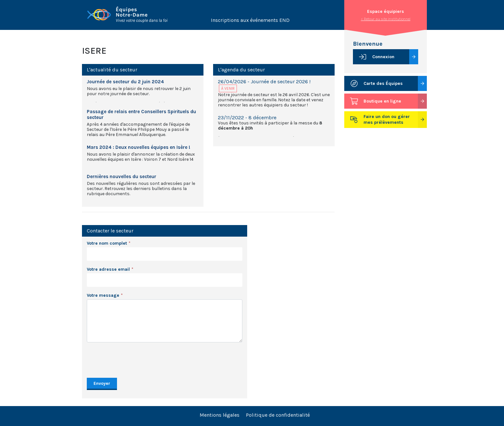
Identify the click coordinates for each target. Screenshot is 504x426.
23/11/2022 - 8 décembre (247, 118)
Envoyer (102, 383)
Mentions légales (220, 415)
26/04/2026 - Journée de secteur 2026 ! (264, 82)
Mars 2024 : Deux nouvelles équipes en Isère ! (139, 147)
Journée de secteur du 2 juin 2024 (125, 82)
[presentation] (136, 360)
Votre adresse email (108, 269)
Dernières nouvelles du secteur (122, 177)
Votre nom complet (107, 243)
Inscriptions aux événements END (250, 20)
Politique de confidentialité (278, 415)
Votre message (103, 295)
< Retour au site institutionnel (386, 19)
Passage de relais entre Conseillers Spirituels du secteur (141, 114)
